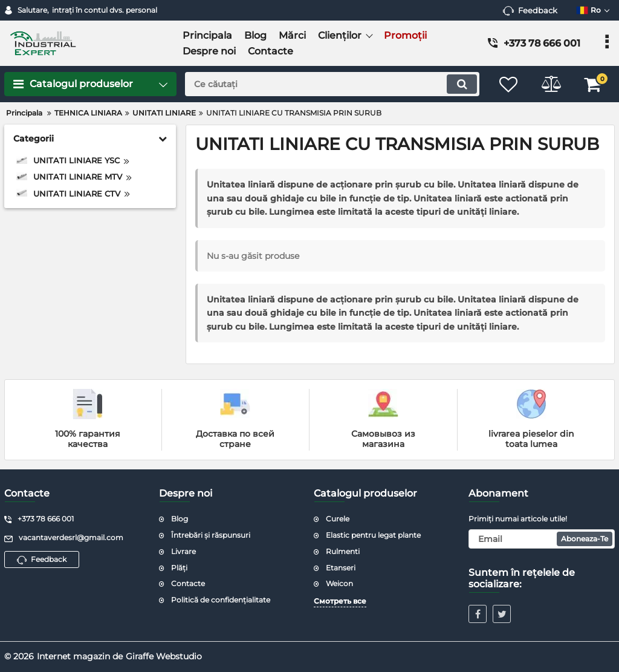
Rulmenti (343, 551)
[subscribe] (542, 539)
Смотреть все (340, 601)
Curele (338, 519)
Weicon (339, 583)
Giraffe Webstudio (164, 656)
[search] (332, 84)
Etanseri (341, 568)
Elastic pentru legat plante (373, 535)
